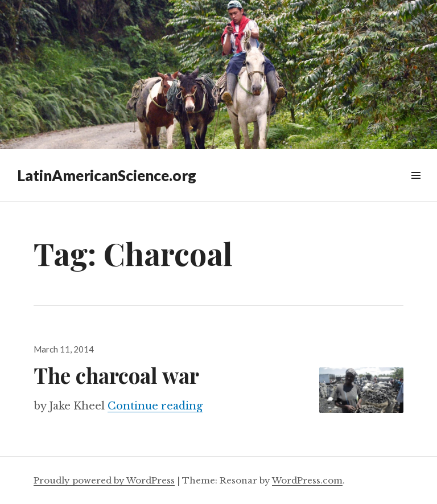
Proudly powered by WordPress (104, 480)
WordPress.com (307, 480)
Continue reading (155, 406)
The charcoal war (116, 375)
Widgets (416, 188)
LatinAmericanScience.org (107, 175)
